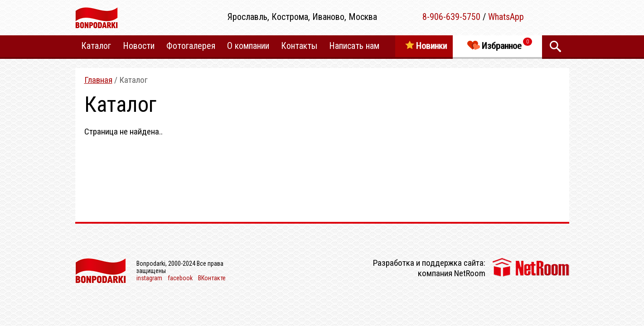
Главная (98, 80)
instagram (149, 278)
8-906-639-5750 (451, 17)
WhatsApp (506, 17)
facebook (180, 278)
